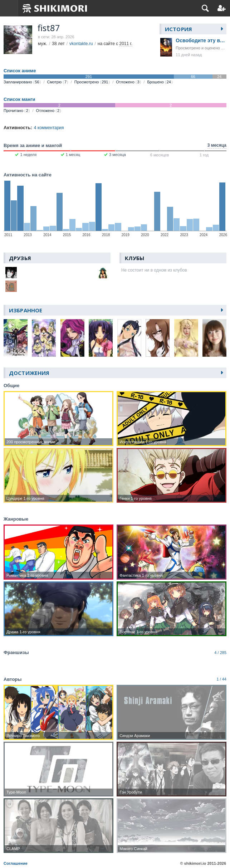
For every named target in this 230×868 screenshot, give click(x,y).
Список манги (19, 99)
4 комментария (49, 128)
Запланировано (22, 82)
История (178, 29)
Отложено (128, 82)
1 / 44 (221, 679)
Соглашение (16, 863)
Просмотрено (92, 82)
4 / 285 (220, 653)
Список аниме (20, 71)
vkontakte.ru (81, 44)
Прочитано (17, 111)
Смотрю (57, 82)
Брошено (160, 82)
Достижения (29, 373)
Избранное (26, 310)
